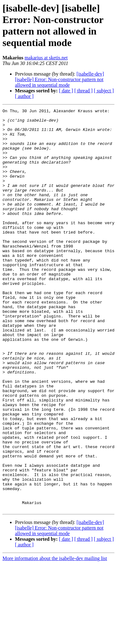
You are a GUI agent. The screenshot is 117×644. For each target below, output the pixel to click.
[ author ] (24, 96)
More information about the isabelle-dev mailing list (55, 639)
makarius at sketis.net (46, 58)
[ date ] (66, 91)
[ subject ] (104, 91)
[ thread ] (83, 91)
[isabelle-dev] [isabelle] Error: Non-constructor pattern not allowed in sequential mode (59, 79)
